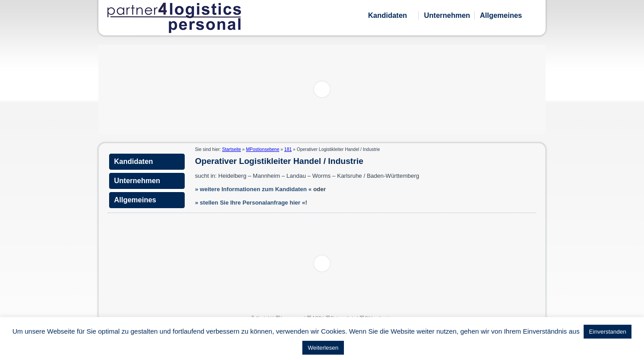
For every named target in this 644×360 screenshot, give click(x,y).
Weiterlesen (323, 348)
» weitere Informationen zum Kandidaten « (253, 189)
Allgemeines (501, 15)
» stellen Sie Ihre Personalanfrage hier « (250, 203)
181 (288, 149)
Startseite (232, 149)
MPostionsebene (263, 149)
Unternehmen (447, 15)
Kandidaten (388, 15)
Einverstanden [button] (608, 332)
